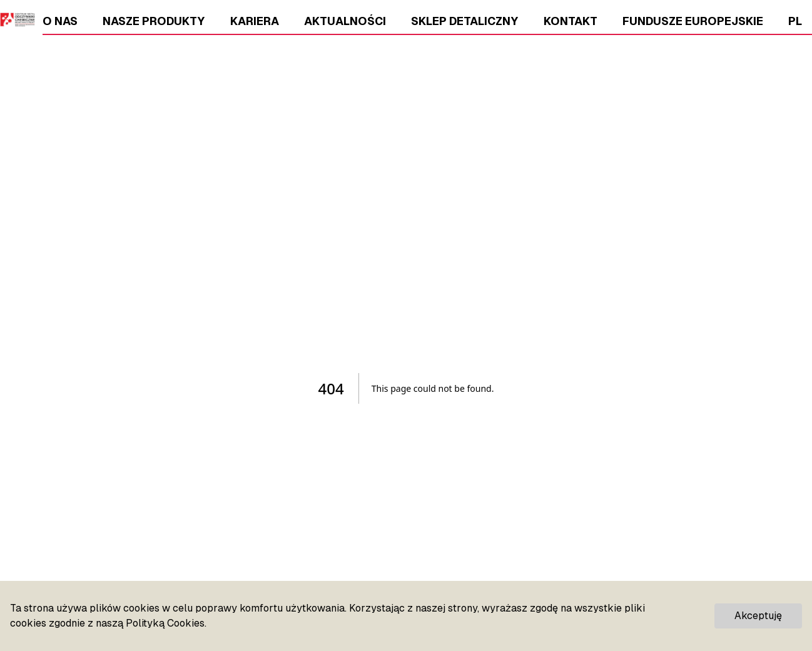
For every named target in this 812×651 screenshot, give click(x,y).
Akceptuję (758, 616)
